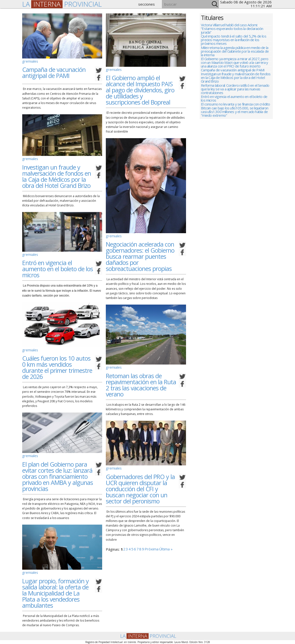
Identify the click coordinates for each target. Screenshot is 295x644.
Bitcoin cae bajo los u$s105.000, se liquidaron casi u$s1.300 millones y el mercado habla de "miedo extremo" (235, 131)
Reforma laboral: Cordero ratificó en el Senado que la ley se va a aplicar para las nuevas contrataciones (235, 102)
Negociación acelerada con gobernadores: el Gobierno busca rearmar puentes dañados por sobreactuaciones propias (140, 254)
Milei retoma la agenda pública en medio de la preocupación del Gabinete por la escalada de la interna (235, 56)
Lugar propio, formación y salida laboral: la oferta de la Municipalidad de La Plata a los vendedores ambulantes (55, 589)
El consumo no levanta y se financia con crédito (235, 121)
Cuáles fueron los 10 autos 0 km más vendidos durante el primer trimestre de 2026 (57, 365)
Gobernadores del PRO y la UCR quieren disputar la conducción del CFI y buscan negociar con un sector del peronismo (140, 485)
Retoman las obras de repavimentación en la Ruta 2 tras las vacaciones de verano (141, 382)
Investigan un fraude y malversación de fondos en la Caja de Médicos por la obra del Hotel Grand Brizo (57, 176)
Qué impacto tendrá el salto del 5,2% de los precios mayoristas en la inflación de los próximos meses (234, 42)
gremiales (29, 61)
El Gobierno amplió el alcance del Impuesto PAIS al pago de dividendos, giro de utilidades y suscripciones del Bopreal (140, 89)
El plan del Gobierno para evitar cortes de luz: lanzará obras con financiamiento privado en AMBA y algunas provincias (58, 473)
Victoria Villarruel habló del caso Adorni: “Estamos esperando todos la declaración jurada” (232, 29)
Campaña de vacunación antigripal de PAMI (54, 72)
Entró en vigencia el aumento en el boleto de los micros (58, 268)
